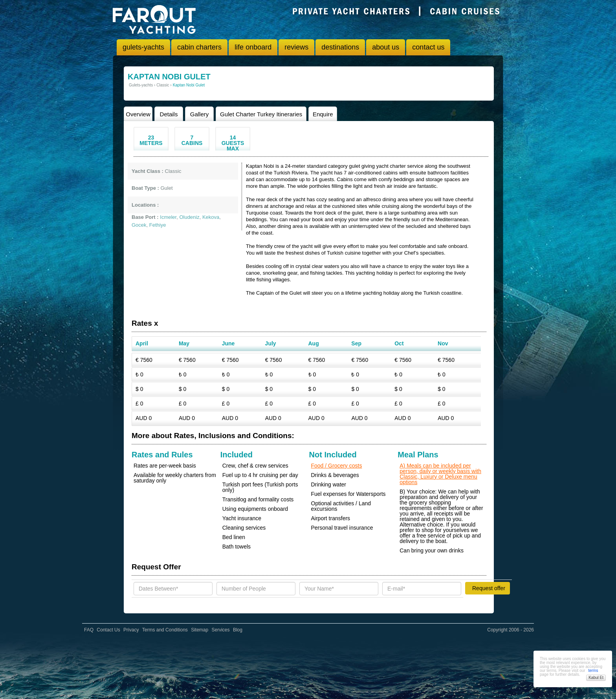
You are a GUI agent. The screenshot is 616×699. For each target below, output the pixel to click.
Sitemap (200, 630)
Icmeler (168, 217)
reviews (296, 47)
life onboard (253, 47)
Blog (238, 630)
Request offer (489, 588)
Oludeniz (189, 217)
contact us (428, 47)
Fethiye (158, 225)
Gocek (139, 225)
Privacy (131, 630)
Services (221, 630)
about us (386, 47)
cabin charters (199, 47)
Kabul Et (596, 678)
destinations (340, 47)
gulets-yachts (143, 47)
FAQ (89, 630)
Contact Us (108, 630)
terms (593, 671)
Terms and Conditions (165, 630)
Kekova (211, 217)
